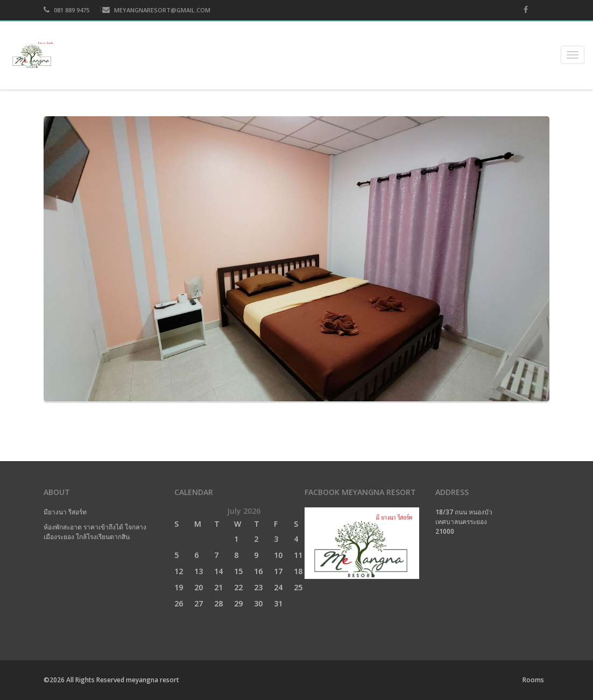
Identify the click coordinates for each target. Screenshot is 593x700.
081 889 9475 (66, 10)
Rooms (533, 680)
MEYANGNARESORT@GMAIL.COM (156, 10)
